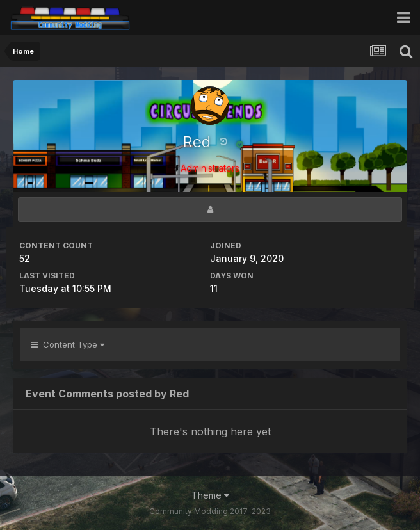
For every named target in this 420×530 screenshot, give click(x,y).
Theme (210, 495)
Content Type (68, 344)
